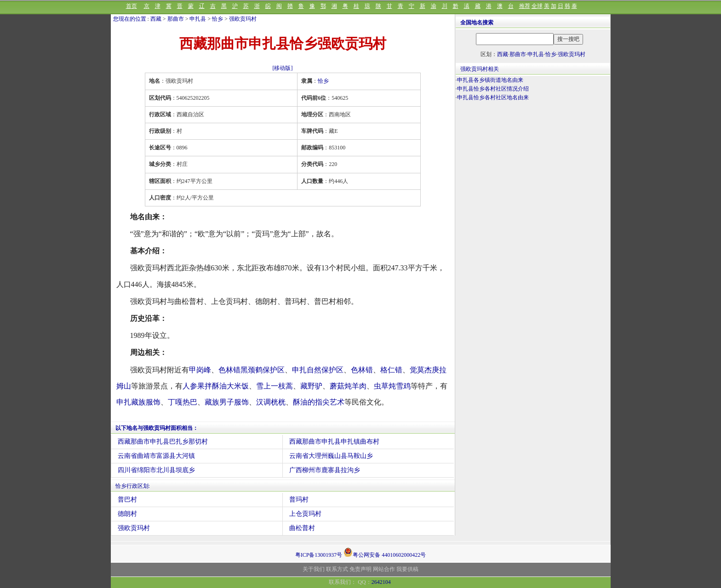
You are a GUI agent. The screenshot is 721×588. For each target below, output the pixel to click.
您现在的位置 (130, 19)
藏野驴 (311, 386)
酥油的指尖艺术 (319, 402)
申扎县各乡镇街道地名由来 (490, 80)
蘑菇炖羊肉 (348, 386)
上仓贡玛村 (305, 514)
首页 (132, 6)
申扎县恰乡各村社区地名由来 (493, 97)
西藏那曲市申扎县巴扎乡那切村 (163, 442)
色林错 (362, 370)
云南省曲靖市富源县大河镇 (156, 456)
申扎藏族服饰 (138, 402)
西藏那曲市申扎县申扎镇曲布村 (334, 442)
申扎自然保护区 (318, 370)
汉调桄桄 (271, 402)
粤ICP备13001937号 (319, 555)
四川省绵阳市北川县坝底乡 (156, 470)
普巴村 (127, 500)
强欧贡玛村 (243, 19)
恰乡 (217, 19)
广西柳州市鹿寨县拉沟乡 (325, 470)
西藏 (156, 19)
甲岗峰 (200, 370)
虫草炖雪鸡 (392, 386)
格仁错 (391, 370)
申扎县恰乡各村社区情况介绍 (493, 89)
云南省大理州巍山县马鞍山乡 (331, 456)
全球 (537, 6)
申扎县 (198, 19)
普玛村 (299, 500)
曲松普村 (302, 528)
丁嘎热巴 (183, 402)
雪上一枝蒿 (275, 386)
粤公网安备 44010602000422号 (385, 552)
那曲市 (176, 19)
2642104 (381, 582)
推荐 (525, 6)
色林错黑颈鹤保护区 (252, 370)
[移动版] (283, 68)
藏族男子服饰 (227, 402)
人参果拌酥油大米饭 (216, 386)
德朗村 (127, 514)
